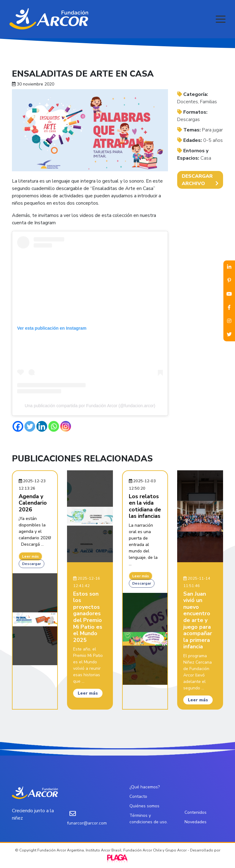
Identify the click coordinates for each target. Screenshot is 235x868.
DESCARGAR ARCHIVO (200, 180)
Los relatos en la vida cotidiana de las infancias (145, 506)
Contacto (138, 796)
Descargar (32, 564)
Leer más (30, 556)
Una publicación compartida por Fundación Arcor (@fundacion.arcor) (90, 406)
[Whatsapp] (54, 426)
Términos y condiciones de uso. (149, 819)
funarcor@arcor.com (87, 823)
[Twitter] (30, 426)
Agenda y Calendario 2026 (33, 503)
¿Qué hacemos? (145, 787)
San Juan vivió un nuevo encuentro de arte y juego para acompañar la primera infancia (198, 620)
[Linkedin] (42, 426)
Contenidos (196, 812)
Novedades (196, 822)
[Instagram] (66, 426)
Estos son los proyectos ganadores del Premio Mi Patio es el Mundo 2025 (88, 617)
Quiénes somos (144, 806)
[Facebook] (18, 426)
